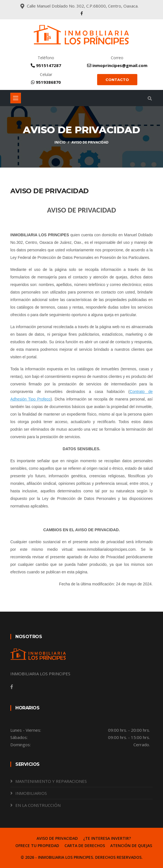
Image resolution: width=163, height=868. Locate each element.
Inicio (60, 142)
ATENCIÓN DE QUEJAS (131, 846)
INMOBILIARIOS (31, 793)
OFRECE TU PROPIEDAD (37, 846)
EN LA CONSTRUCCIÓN (38, 805)
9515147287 (46, 65)
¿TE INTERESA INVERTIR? (107, 838)
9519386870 (46, 82)
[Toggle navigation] (16, 98)
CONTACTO (117, 80)
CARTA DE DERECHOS (85, 846)
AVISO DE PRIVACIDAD (57, 838)
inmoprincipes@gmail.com (117, 65)
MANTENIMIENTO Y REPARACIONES (51, 781)
